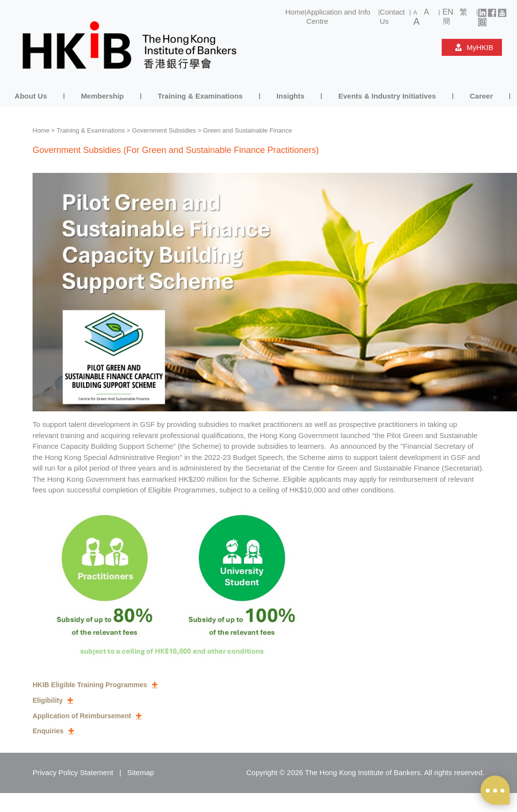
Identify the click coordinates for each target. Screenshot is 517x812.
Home (295, 12)
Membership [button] (102, 96)
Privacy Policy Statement (73, 772)
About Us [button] (31, 96)
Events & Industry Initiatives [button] (387, 96)
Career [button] (482, 96)
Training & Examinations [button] (200, 96)
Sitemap (141, 772)
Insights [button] (291, 96)
